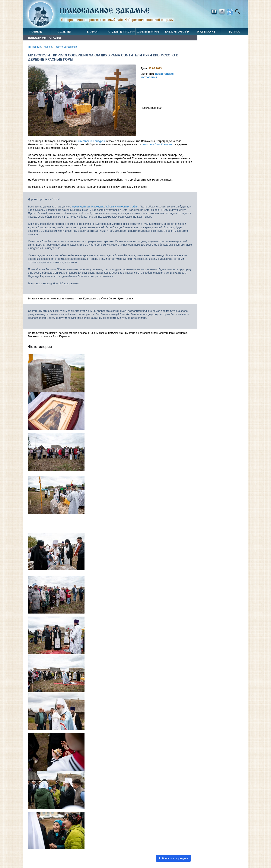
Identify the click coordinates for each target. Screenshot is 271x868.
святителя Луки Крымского (158, 144)
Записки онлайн (177, 32)
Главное (36, 32)
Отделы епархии (120, 32)
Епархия (93, 32)
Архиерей (64, 32)
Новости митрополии (65, 47)
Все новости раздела (173, 858)
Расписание (206, 32)
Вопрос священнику (234, 32)
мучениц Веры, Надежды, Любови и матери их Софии (105, 207)
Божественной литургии (91, 141)
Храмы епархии (149, 32)
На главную (34, 47)
